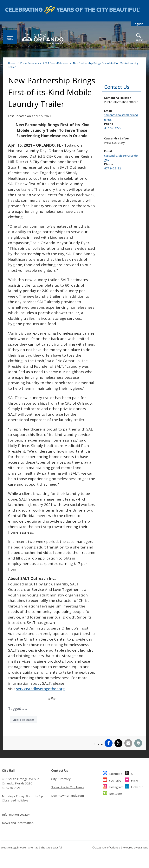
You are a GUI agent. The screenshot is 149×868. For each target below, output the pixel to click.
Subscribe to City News (68, 787)
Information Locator (16, 814)
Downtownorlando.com (68, 795)
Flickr (135, 780)
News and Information (18, 823)
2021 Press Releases (56, 63)
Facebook (116, 773)
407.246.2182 (113, 168)
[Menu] (10, 37)
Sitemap (33, 847)
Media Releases (23, 720)
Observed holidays (15, 800)
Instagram (116, 786)
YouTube (115, 780)
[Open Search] (139, 37)
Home (12, 63)
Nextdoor (116, 793)
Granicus (143, 847)
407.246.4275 (113, 128)
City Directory (61, 779)
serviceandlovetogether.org (40, 689)
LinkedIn (137, 786)
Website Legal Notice (13, 847)
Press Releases (30, 63)
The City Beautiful (51, 847)
